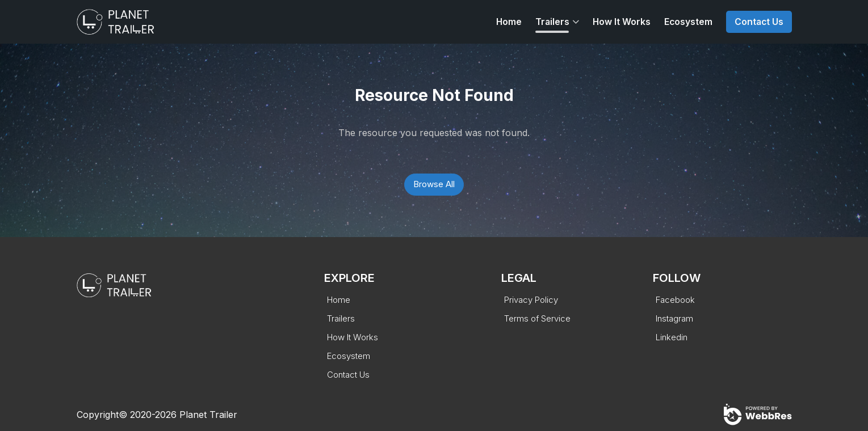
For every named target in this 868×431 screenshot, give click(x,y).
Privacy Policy (531, 300)
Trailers (552, 22)
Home (509, 22)
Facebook (675, 300)
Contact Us (759, 22)
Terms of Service (537, 318)
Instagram (674, 318)
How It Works (622, 22)
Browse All (434, 184)
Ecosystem (688, 22)
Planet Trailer (208, 415)
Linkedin (672, 337)
